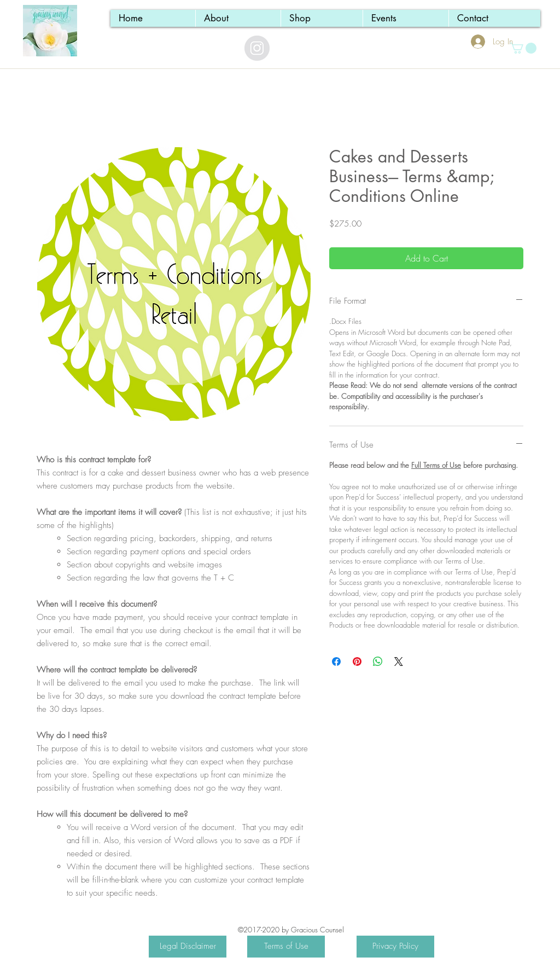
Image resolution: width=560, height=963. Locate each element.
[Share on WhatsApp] (378, 662)
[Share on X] (399, 662)
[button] (523, 48)
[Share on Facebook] (336, 662)
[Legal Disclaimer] (188, 947)
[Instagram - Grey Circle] (257, 48)
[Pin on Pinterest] (357, 662)
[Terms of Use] (286, 947)
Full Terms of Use (436, 465)
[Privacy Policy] (395, 947)
